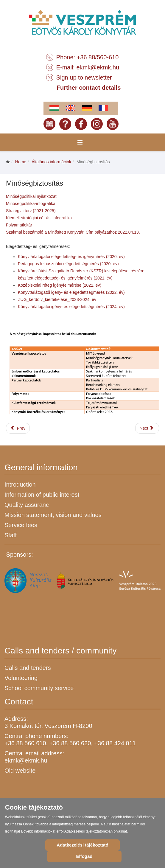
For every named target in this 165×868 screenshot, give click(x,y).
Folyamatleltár (19, 225)
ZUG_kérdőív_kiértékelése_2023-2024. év (57, 299)
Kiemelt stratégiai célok (27, 218)
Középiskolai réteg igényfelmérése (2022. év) (60, 285)
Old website (20, 771)
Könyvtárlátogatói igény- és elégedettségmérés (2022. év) (71, 292)
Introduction (20, 485)
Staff (11, 535)
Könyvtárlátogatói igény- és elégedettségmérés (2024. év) (71, 307)
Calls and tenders (28, 668)
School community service (39, 688)
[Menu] (80, 142)
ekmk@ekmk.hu (98, 67)
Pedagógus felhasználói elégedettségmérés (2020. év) (68, 264)
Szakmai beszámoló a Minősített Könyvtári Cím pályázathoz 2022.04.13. (73, 232)
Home (21, 162)
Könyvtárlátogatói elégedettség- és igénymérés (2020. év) (71, 257)
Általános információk (51, 162)
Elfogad (84, 856)
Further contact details (89, 88)
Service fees (21, 525)
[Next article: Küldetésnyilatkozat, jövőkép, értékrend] (147, 428)
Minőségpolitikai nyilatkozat (31, 196)
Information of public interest (42, 495)
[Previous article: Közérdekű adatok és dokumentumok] (18, 428)
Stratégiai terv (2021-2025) (31, 211)
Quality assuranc (27, 505)
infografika (62, 218)
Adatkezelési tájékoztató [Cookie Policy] (82, 845)
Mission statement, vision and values (53, 515)
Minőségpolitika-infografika (31, 204)
